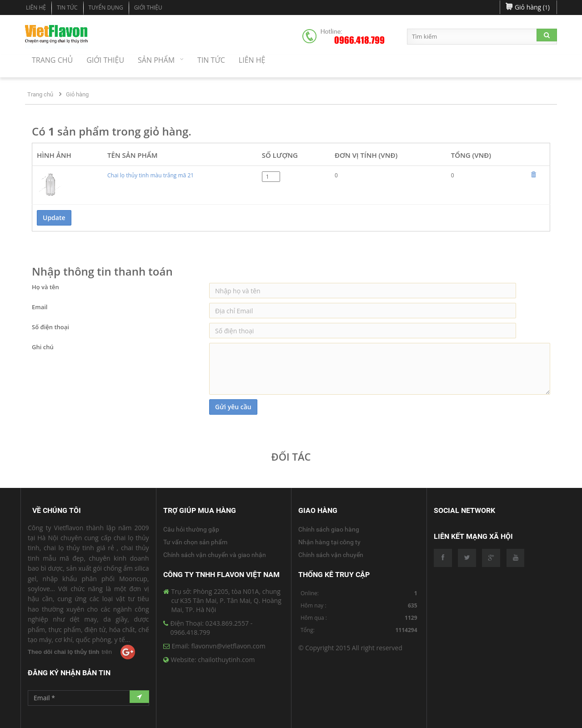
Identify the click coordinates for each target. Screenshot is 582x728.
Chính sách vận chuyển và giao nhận (215, 555)
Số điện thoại (50, 327)
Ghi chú (43, 347)
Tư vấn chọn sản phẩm (195, 542)
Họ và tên (45, 287)
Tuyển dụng (106, 8)
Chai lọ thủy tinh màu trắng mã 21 (151, 175)
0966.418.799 (359, 40)
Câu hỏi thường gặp (191, 529)
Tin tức (67, 8)
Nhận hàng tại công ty (329, 542)
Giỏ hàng (77, 94)
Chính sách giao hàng (329, 529)
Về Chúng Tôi (57, 510)
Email (40, 307)
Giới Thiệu (148, 8)
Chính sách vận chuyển (331, 555)
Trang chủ (40, 94)
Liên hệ (36, 8)
